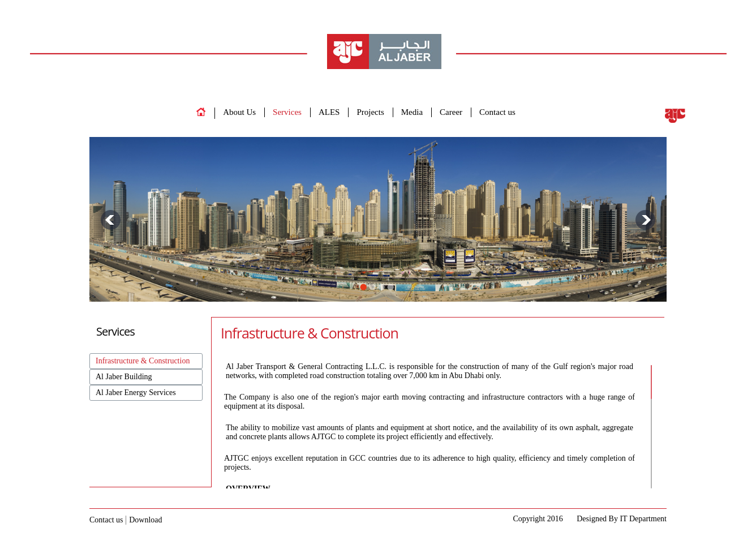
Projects (370, 112)
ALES (329, 112)
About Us (239, 112)
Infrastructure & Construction (143, 361)
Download (145, 520)
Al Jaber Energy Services (136, 393)
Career (451, 112)
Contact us (497, 112)
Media (412, 112)
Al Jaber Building (124, 377)
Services (287, 112)
